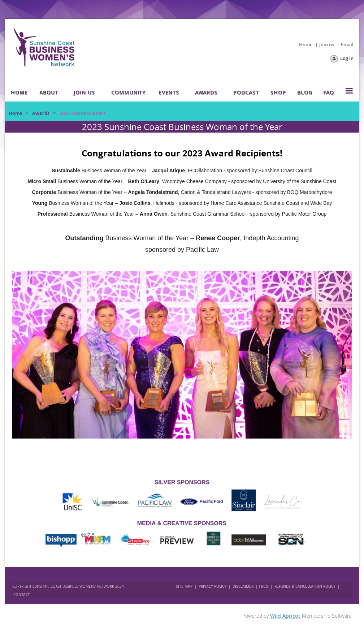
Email (347, 44)
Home (306, 44)
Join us (327, 44)
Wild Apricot (285, 616)
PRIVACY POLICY (213, 586)
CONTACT (22, 595)
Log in (347, 58)
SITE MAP (184, 586)
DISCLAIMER (243, 586)
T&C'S (263, 586)
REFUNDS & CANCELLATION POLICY (305, 586)
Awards (41, 113)
